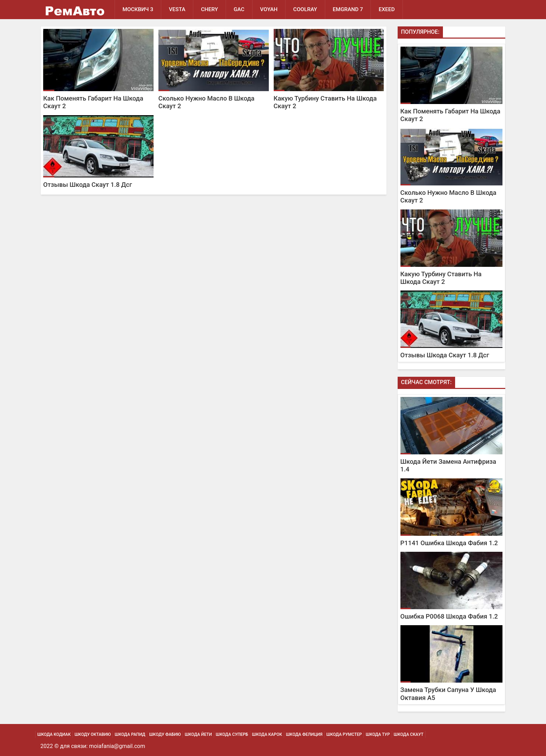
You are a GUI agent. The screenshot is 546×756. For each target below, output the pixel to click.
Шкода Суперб (232, 734)
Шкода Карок (267, 734)
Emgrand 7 (348, 9)
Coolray (305, 9)
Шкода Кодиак (54, 734)
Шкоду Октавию (93, 734)
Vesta (177, 9)
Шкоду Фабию (165, 734)
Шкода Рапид (130, 734)
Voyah (269, 9)
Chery (209, 9)
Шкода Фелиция (304, 734)
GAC (239, 9)
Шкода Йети (198, 734)
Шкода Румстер (344, 734)
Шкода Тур (378, 734)
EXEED (387, 9)
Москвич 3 (138, 9)
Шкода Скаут (409, 734)
